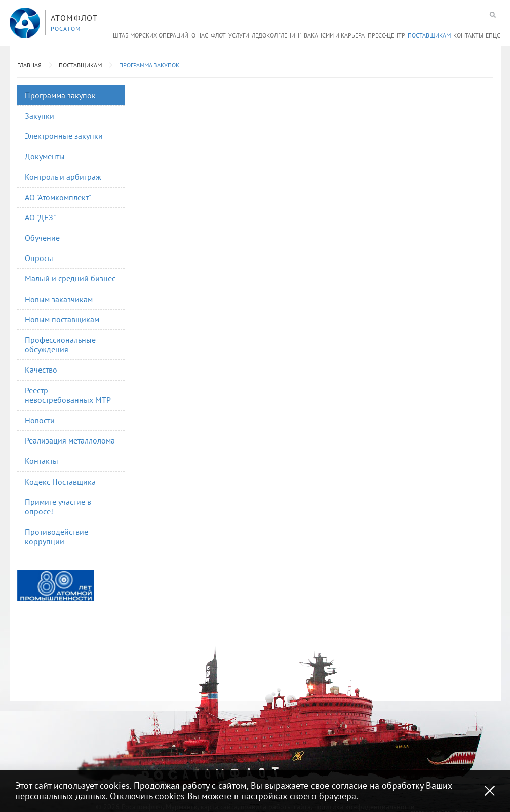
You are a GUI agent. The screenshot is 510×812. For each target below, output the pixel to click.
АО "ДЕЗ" (40, 217)
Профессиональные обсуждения (60, 344)
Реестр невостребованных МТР (68, 395)
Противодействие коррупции (56, 537)
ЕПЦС (493, 35)
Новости (40, 420)
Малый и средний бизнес (70, 278)
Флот (218, 35)
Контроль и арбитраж (63, 177)
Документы (45, 156)
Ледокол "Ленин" (277, 35)
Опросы (39, 258)
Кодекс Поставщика (60, 482)
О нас (200, 35)
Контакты (468, 35)
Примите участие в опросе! (58, 507)
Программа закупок (149, 65)
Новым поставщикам (62, 319)
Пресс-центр (386, 35)
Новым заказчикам (59, 299)
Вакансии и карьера (334, 35)
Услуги (239, 35)
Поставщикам (429, 35)
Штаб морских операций (151, 35)
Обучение (42, 238)
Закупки (40, 116)
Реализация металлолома (70, 440)
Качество (41, 370)
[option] (56, 586)
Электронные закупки (64, 136)
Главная (29, 65)
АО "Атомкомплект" (58, 197)
